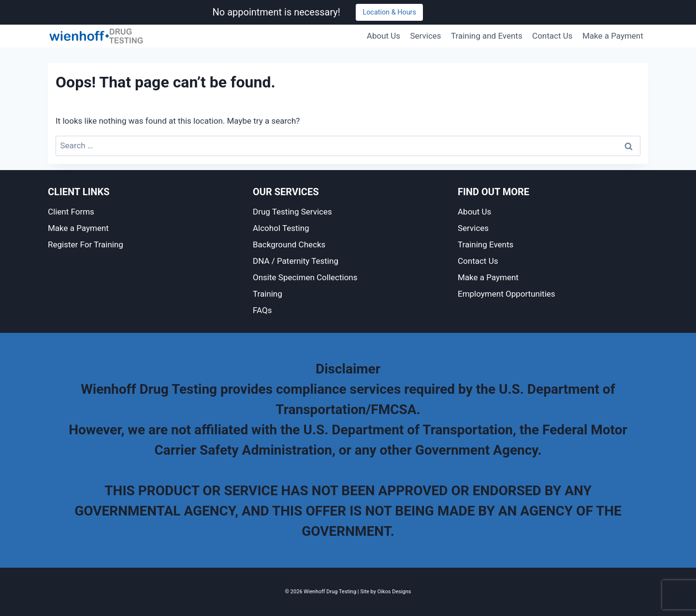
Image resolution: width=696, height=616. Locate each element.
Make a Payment (613, 36)
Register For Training (86, 244)
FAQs (262, 310)
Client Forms (71, 212)
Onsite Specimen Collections (305, 277)
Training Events (486, 244)
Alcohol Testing (281, 228)
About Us (384, 36)
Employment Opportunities (507, 294)
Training (268, 294)
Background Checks (289, 244)
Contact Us (552, 36)
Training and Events (487, 36)
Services (426, 36)
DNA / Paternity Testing (296, 261)
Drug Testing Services (292, 212)
